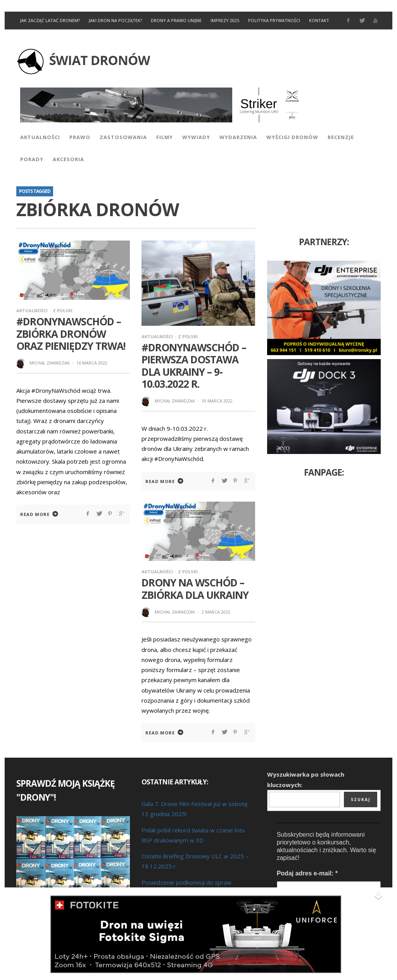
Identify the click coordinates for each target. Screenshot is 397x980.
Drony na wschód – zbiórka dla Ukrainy (195, 589)
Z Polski (63, 310)
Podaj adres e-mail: (307, 873)
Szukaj (361, 799)
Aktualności (32, 310)
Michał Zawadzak (50, 363)
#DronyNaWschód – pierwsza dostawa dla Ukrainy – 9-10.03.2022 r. (194, 366)
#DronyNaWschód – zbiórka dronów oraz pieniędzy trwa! (71, 334)
